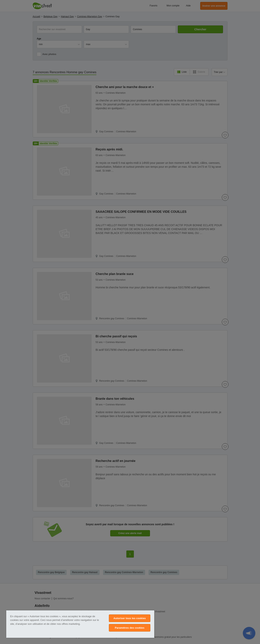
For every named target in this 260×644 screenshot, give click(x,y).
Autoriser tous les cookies (130, 618)
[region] (80, 624)
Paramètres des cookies (130, 628)
